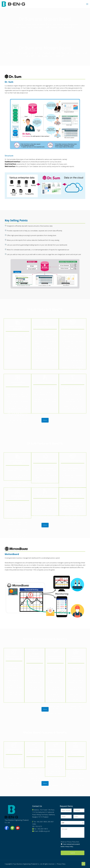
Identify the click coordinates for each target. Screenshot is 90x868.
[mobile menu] (87, 4)
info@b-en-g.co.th (44, 831)
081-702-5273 (37, 826)
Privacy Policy (61, 864)
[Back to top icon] (83, 864)
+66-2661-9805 (42, 822)
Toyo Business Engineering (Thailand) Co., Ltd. (28, 864)
